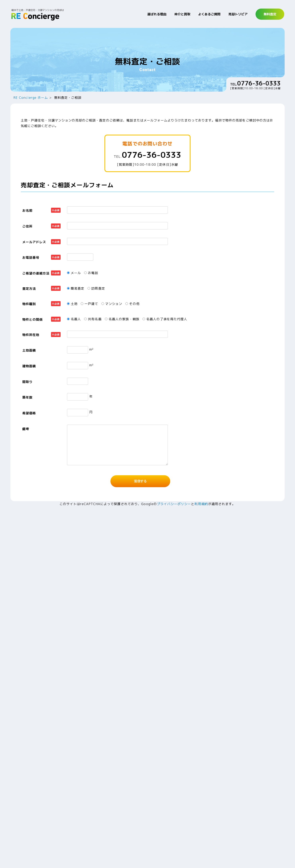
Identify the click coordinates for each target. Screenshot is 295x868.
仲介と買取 (182, 14)
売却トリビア (238, 14)
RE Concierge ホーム (31, 98)
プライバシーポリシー (174, 504)
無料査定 (270, 14)
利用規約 (201, 504)
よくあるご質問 (209, 14)
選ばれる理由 (157, 14)
